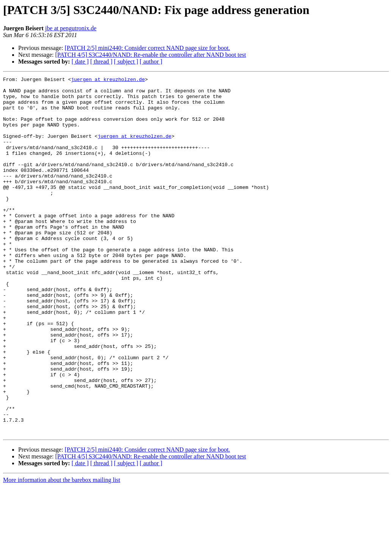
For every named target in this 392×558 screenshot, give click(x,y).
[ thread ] (101, 62)
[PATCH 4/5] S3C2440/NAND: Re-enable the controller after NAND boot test (151, 55)
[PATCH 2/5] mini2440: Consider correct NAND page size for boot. (148, 48)
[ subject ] (126, 62)
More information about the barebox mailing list (62, 551)
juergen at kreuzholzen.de (108, 80)
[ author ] (151, 62)
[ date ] (80, 62)
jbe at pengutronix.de (71, 28)
